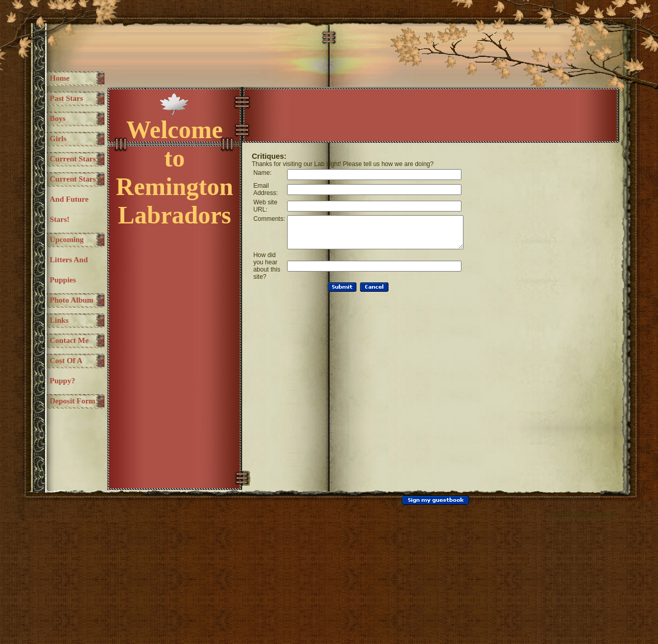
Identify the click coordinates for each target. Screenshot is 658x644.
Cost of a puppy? (66, 471)
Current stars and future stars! (66, 229)
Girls (58, 139)
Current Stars (63, 169)
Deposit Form (62, 512)
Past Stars (66, 98)
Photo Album (61, 371)
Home (59, 78)
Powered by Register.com (584, 636)
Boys (58, 118)
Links (59, 401)
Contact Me (63, 431)
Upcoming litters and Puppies (67, 310)
